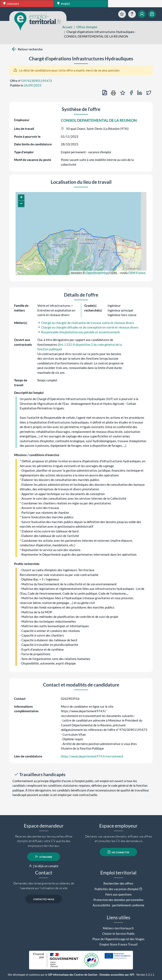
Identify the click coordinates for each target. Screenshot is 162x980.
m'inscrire (44, 857)
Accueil (67, 27)
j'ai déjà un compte (44, 866)
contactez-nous (44, 899)
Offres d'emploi (87, 27)
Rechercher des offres (118, 883)
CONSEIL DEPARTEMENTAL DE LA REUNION (99, 120)
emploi (64, 4)
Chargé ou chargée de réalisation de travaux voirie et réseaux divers (86, 323)
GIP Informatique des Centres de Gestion (73, 975)
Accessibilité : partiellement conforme (118, 905)
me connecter (118, 852)
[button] (21, 198)
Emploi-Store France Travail (118, 944)
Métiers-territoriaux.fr (118, 928)
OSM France (137, 273)
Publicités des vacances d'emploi (117, 889)
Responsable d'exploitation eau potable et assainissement (79, 332)
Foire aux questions (118, 894)
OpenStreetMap (97, 273)
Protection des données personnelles (118, 900)
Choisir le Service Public (118, 934)
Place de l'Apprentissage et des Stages (118, 939)
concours (11, 4)
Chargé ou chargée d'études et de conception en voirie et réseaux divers (88, 327)
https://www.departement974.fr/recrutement (92, 756)
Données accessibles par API (117, 975)
